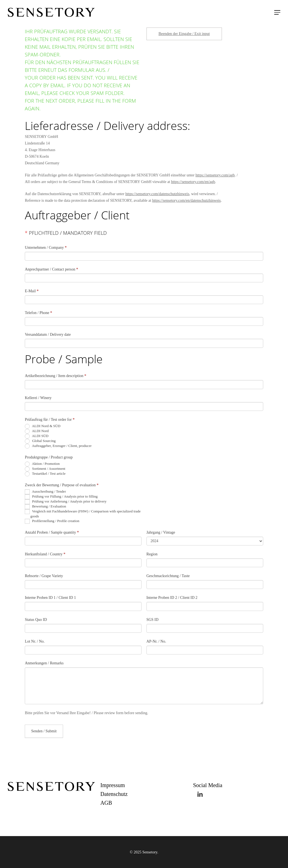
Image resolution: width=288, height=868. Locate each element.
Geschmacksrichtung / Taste (168, 576)
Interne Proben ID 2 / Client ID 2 (172, 598)
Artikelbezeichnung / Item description (55, 376)
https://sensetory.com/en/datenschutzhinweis (187, 200)
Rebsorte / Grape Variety (44, 576)
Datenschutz (114, 794)
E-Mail (32, 291)
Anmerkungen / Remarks (44, 663)
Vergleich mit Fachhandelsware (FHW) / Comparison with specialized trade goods (83, 514)
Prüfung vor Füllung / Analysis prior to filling (61, 497)
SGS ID (153, 620)
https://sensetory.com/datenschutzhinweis (157, 194)
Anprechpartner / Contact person (51, 269)
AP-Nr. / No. (156, 641)
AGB (106, 803)
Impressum (113, 785)
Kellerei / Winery (38, 398)
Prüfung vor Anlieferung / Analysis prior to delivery (66, 502)
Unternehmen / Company (46, 248)
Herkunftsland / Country (45, 554)
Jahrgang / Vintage (161, 532)
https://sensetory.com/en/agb (193, 182)
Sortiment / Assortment (45, 469)
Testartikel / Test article (45, 474)
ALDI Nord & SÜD (43, 426)
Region (152, 554)
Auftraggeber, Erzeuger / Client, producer (58, 446)
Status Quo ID (36, 620)
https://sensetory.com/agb (215, 175)
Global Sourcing (40, 441)
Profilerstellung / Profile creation (52, 521)
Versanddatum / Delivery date (48, 335)
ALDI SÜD (37, 436)
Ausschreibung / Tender (45, 492)
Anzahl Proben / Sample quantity (52, 532)
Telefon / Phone (38, 313)
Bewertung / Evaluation (45, 507)
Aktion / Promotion (42, 464)
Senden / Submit (44, 731)
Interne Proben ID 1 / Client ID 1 (50, 598)
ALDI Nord (37, 431)
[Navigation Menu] (277, 12)
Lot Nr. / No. (35, 641)
